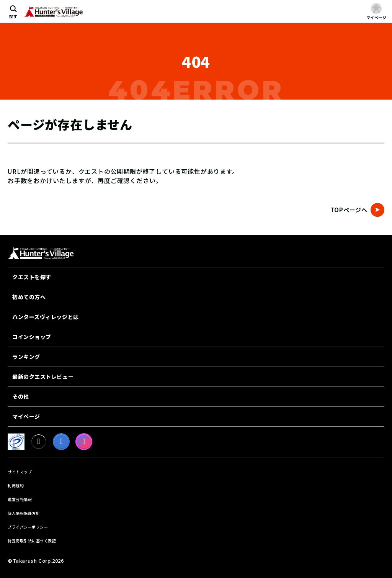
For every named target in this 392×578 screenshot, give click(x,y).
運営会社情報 (20, 499)
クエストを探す (32, 277)
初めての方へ (29, 297)
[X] (39, 442)
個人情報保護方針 (24, 513)
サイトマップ (20, 472)
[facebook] (61, 442)
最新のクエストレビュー (43, 377)
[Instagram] (84, 442)
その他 (21, 396)
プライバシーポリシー (28, 527)
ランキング (26, 357)
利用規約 (16, 485)
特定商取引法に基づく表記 (32, 541)
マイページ (26, 416)
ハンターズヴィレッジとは (46, 317)
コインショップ (32, 337)
